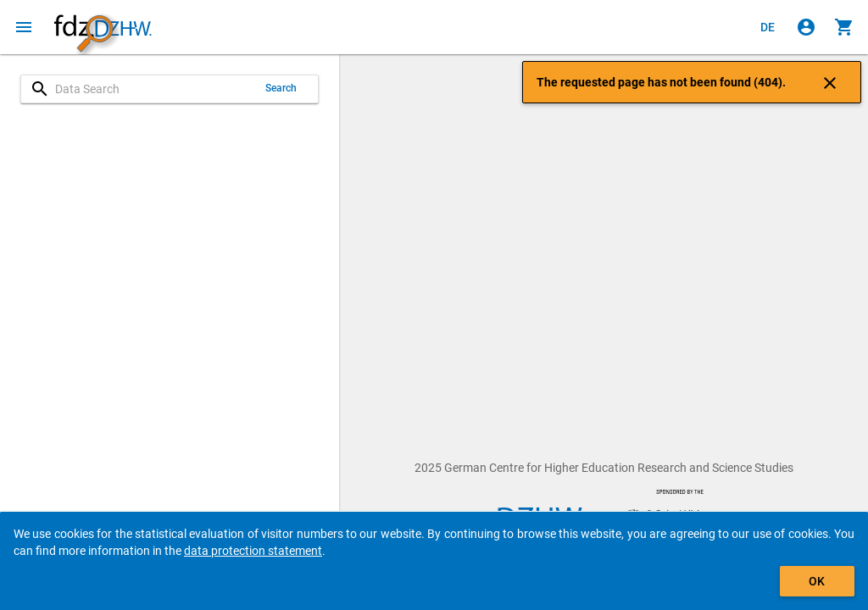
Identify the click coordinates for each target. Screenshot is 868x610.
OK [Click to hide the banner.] (817, 581)
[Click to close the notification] (830, 82)
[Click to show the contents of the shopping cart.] (844, 27)
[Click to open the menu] (24, 27)
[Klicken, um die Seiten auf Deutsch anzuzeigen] (768, 27)
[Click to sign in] (806, 27)
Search (281, 88)
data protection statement (253, 551)
